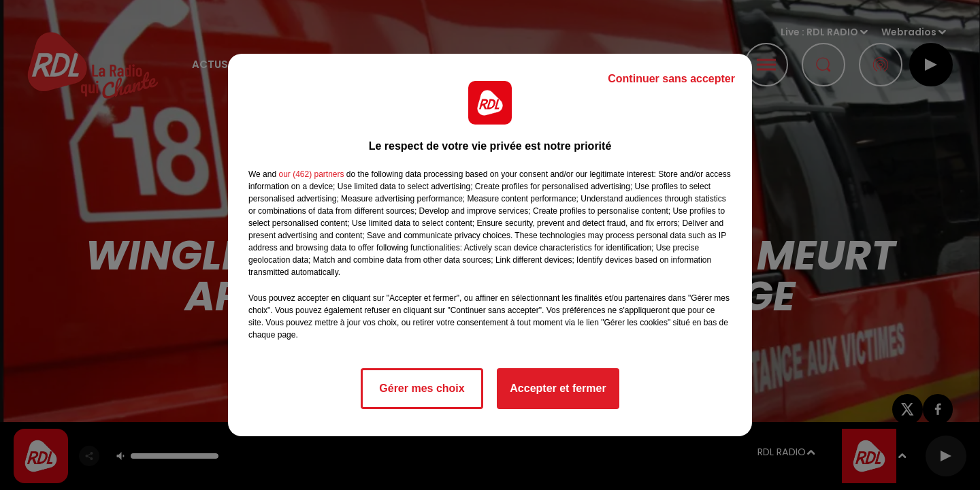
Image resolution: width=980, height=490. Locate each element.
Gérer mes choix (422, 388)
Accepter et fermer (558, 388)
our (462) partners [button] (311, 174)
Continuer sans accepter (671, 79)
